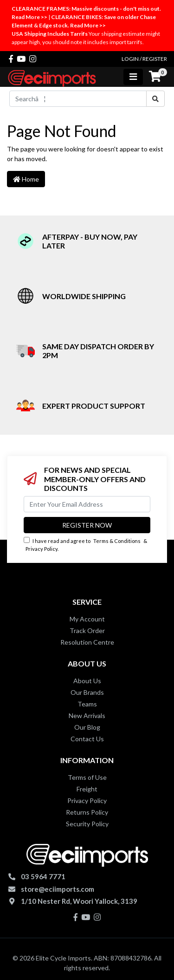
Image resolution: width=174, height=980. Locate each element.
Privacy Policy (42, 549)
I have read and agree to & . (85, 544)
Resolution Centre (87, 642)
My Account (87, 619)
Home (26, 179)
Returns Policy (87, 812)
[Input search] (78, 99)
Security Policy (87, 824)
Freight (87, 789)
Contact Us (87, 739)
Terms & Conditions (117, 541)
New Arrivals (87, 715)
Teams (87, 704)
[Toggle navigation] (133, 77)
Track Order (87, 630)
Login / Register (144, 59)
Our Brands (87, 692)
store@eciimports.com (58, 889)
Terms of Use (87, 777)
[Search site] (155, 99)
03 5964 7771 (43, 876)
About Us (87, 681)
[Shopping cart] (155, 77)
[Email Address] (87, 504)
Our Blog (87, 727)
